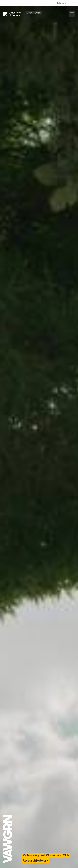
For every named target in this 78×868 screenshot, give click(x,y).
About (29, 13)
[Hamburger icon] (72, 14)
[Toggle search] (73, 3)
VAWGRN (38, 13)
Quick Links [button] (61, 3)
